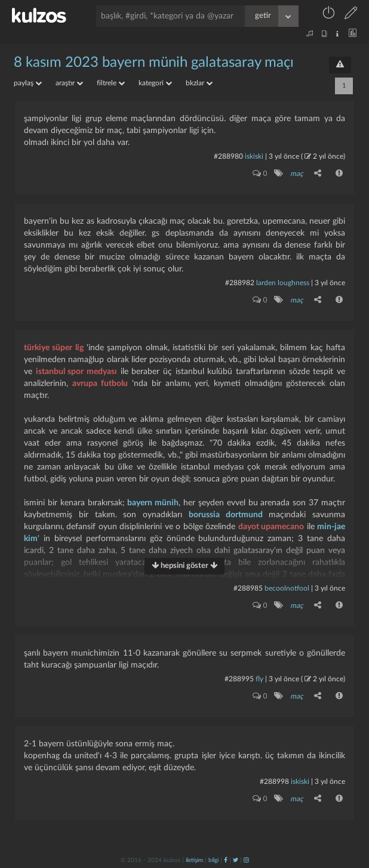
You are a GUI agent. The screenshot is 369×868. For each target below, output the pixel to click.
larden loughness (283, 283)
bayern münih (153, 503)
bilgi (213, 860)
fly (259, 679)
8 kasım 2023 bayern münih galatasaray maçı (154, 63)
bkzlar (199, 83)
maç (297, 174)
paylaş (28, 83)
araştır (69, 83)
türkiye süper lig (54, 348)
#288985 (248, 588)
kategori (155, 83)
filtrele (111, 83)
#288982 (240, 283)
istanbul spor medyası (76, 372)
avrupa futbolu (100, 384)
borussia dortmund (226, 515)
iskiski (254, 156)
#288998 (274, 781)
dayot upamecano (271, 527)
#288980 (228, 156)
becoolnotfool (287, 588)
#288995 (239, 679)
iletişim (194, 860)
